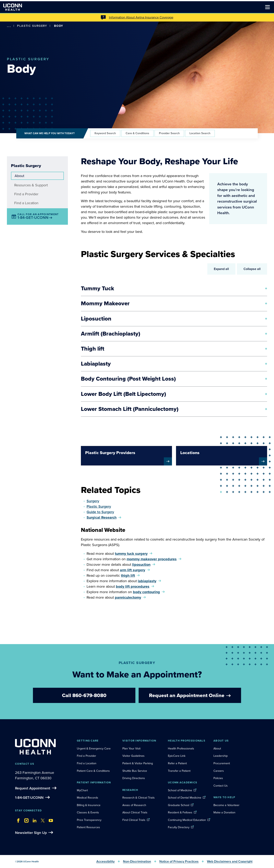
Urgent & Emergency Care (94, 748)
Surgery (93, 501)
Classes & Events (88, 812)
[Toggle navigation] (267, 7)
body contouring (146, 592)
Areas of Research (135, 805)
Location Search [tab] (200, 133)
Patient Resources (88, 827)
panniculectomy (128, 597)
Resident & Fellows (180, 812)
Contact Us (221, 786)
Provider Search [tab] (169, 133)
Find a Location (26, 203)
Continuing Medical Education (187, 820)
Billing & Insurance (89, 805)
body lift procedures (133, 586)
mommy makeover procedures (152, 559)
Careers (219, 771)
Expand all (221, 269)
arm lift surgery (133, 570)
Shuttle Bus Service (135, 771)
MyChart (82, 790)
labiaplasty (147, 581)
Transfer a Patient (179, 771)
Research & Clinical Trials (139, 798)
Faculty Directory (179, 827)
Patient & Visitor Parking (138, 763)
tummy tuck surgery (131, 554)
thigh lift (128, 575)
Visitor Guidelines (133, 756)
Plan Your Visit (131, 748)
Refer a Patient (177, 763)
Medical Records (88, 798)
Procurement (222, 763)
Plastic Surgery (32, 26)
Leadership (221, 756)
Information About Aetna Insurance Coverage (141, 17)
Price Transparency (89, 820)
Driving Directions (134, 778)
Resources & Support (31, 185)
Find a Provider (26, 194)
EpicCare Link (177, 756)
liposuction (141, 565)
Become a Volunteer (226, 805)
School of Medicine (180, 790)
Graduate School (179, 805)
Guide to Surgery (100, 512)
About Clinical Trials (135, 812)
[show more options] (9, 26)
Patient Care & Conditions (93, 771)
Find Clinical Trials (134, 820)
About (19, 176)
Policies (218, 778)
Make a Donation (224, 812)
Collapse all (252, 269)
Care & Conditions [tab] (137, 133)
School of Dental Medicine (185, 798)
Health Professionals (181, 748)
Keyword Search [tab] (105, 133)
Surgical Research (102, 517)
